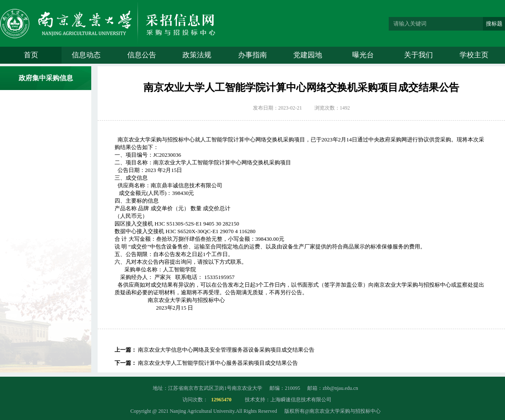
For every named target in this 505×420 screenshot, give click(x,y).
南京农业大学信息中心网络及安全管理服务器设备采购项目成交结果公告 (226, 350)
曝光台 (363, 55)
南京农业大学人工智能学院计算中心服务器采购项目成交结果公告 (218, 363)
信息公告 (142, 55)
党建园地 (308, 55)
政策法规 (197, 55)
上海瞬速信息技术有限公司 (301, 400)
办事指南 (252, 55)
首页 (31, 55)
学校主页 (474, 55)
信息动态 (86, 55)
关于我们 (418, 55)
